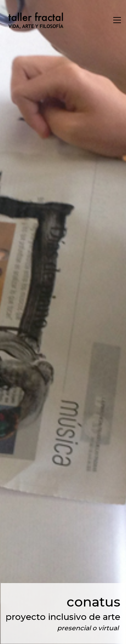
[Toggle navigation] (117, 20)
